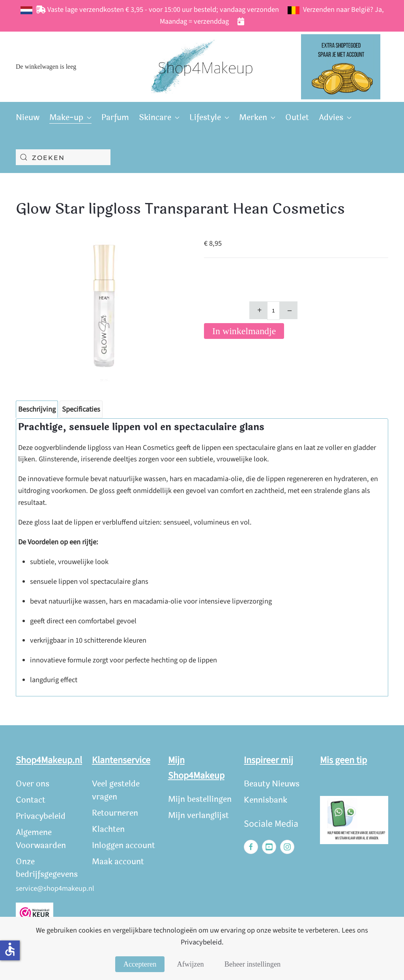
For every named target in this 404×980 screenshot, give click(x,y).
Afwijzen (190, 964)
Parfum (115, 118)
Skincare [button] (159, 118)
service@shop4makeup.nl (55, 888)
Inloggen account (123, 846)
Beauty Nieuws (272, 784)
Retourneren (115, 813)
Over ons (33, 784)
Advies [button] (335, 118)
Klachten (108, 829)
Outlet (297, 118)
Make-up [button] (70, 118)
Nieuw (28, 118)
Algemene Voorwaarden (41, 839)
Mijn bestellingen (200, 799)
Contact (31, 800)
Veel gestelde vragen (116, 790)
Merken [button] (257, 118)
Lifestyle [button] (209, 118)
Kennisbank (266, 800)
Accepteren (140, 964)
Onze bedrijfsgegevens (47, 868)
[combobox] (63, 157)
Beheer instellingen (252, 964)
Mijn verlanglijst (198, 815)
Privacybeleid (41, 816)
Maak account (118, 862)
